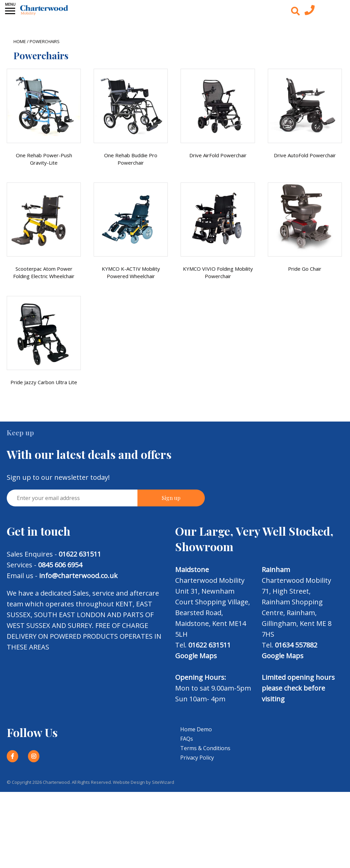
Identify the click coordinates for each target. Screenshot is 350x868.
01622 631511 (80, 554)
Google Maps (196, 656)
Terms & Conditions (205, 748)
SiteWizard (163, 782)
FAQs (187, 739)
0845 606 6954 (60, 565)
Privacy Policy (197, 758)
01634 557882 (296, 645)
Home (20, 41)
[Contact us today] (310, 12)
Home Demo (196, 729)
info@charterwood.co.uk (78, 576)
